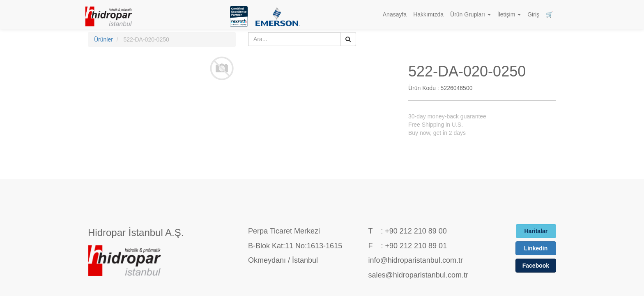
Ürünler (103, 39)
